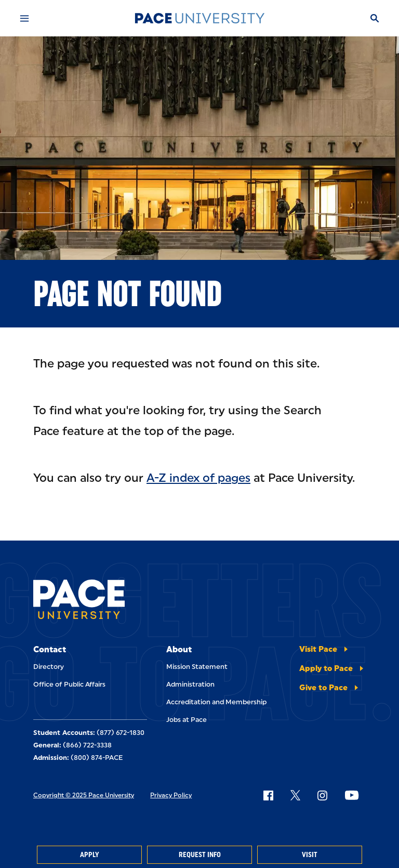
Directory (49, 667)
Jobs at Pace (187, 720)
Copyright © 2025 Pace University (84, 795)
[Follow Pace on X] (295, 795)
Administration (190, 684)
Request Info (200, 855)
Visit (310, 855)
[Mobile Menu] (24, 18)
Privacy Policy (171, 795)
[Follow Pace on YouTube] (352, 795)
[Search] (375, 18)
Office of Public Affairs (69, 684)
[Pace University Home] (199, 18)
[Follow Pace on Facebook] (268, 795)
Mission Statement (197, 667)
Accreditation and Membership (216, 702)
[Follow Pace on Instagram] (322, 795)
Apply (89, 855)
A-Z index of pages (198, 478)
